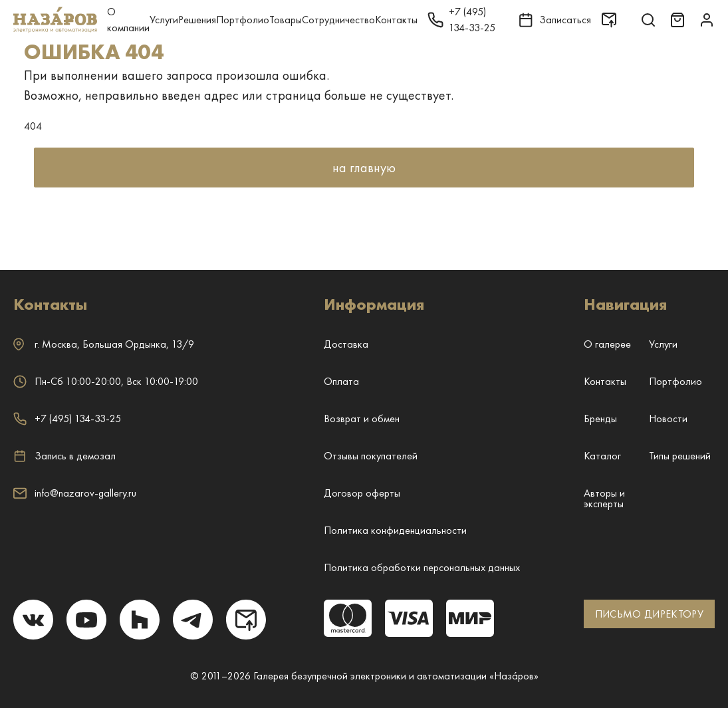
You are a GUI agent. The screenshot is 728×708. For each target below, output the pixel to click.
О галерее (607, 344)
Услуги (164, 20)
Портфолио (243, 20)
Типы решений (680, 456)
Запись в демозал (64, 456)
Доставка (346, 344)
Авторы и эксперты (604, 498)
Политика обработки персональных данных (422, 567)
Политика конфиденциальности (395, 530)
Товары (286, 20)
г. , (104, 344)
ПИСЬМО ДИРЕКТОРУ (649, 614)
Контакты (396, 20)
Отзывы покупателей (371, 456)
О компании (128, 20)
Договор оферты (362, 493)
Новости (668, 418)
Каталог (602, 456)
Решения (197, 20)
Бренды (600, 418)
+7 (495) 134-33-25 (67, 418)
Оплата (341, 381)
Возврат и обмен (362, 418)
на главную (364, 168)
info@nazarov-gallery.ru (75, 493)
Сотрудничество (338, 20)
